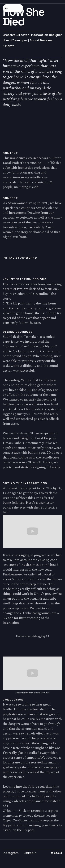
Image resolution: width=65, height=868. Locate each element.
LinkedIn (30, 853)
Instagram (11, 853)
